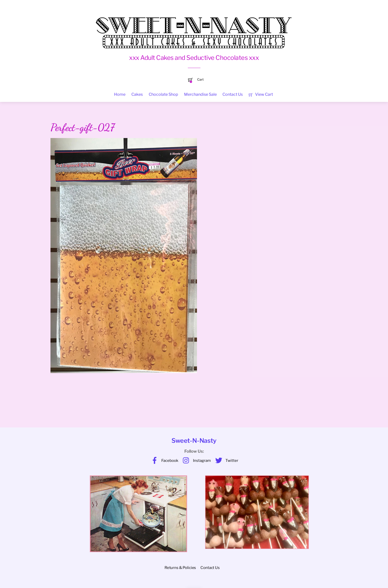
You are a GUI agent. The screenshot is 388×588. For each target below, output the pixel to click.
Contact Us (233, 94)
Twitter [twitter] (226, 460)
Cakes (137, 94)
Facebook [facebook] (164, 460)
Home (120, 94)
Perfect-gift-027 (82, 127)
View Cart (261, 94)
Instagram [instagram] (196, 460)
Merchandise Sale (200, 94)
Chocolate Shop (163, 94)
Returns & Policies (180, 568)
